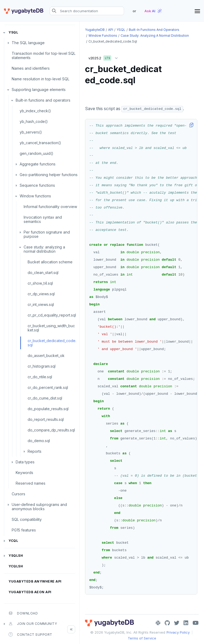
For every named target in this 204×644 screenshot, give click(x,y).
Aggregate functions (38, 164)
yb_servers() (31, 132)
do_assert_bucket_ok (46, 356)
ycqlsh (16, 566)
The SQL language (28, 43)
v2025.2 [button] (104, 57)
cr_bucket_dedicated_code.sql (52, 343)
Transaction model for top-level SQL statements (44, 55)
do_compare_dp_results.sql (51, 430)
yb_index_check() (35, 111)
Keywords (24, 473)
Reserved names (31, 483)
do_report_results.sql (46, 419)
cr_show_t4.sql (40, 283)
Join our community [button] (33, 624)
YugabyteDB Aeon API (30, 592)
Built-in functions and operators (43, 100)
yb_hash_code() (34, 121)
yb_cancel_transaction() (40, 143)
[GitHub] (167, 623)
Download (23, 613)
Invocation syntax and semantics (43, 219)
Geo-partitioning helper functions (49, 175)
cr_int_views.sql (41, 304)
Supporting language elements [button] (39, 90)
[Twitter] (177, 623)
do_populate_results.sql (48, 409)
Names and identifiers (31, 68)
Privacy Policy (178, 632)
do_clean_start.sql (43, 273)
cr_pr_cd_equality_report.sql (52, 315)
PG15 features (24, 530)
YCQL (13, 541)
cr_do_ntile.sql (40, 377)
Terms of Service (142, 638)
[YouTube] (196, 623)
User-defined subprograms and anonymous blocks (39, 507)
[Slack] (158, 623)
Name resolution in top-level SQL (41, 79)
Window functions (35, 196)
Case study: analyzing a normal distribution (44, 249)
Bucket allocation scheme (50, 262)
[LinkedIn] (186, 623)
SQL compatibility (27, 519)
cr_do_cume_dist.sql (45, 398)
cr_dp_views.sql (41, 294)
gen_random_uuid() (37, 153)
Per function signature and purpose (47, 234)
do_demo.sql (39, 441)
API (111, 30)
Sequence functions (37, 185)
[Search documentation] (87, 11)
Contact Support (30, 634)
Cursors (18, 494)
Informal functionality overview (50, 207)
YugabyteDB (95, 30)
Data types (25, 462)
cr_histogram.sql (42, 366)
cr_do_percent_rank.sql (48, 387)
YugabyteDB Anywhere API (35, 581)
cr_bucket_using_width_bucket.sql (51, 328)
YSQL (13, 32)
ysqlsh (16, 556)
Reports (35, 451)
